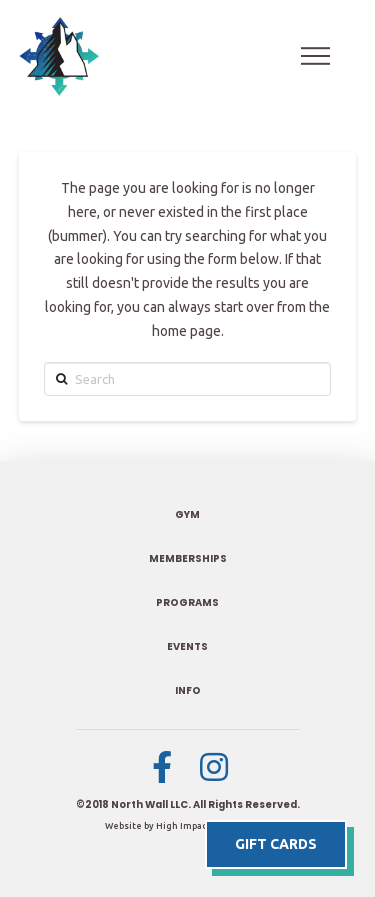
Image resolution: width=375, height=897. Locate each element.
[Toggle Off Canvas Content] (316, 56)
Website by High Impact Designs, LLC (188, 826)
